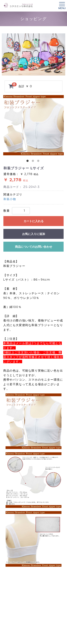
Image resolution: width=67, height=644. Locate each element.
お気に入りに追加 (34, 234)
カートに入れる (34, 221)
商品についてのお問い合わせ (34, 247)
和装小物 (10, 199)
